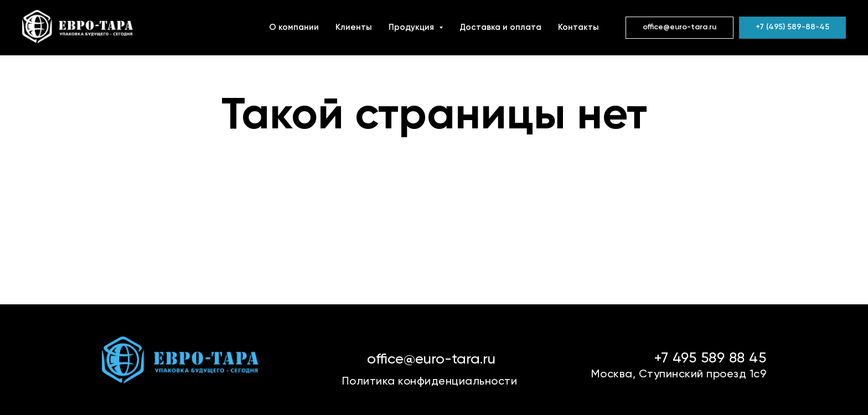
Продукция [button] (412, 27)
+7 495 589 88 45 (710, 359)
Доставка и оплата (500, 27)
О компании (294, 27)
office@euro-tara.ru (431, 360)
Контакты (578, 27)
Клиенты (354, 27)
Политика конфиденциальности (430, 382)
